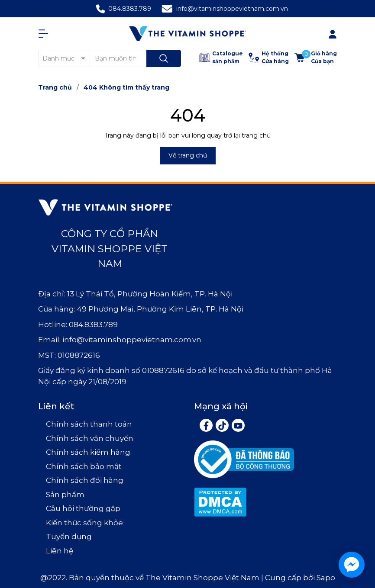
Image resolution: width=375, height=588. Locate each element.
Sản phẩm (65, 495)
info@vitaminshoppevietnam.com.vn (232, 9)
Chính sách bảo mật (84, 466)
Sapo (326, 578)
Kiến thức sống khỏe (84, 523)
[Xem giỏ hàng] (316, 58)
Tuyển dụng (69, 537)
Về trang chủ (188, 155)
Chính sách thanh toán (89, 424)
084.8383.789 (130, 9)
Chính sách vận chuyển (90, 438)
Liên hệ (60, 551)
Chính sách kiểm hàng (88, 452)
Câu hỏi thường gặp (83, 508)
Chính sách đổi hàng (85, 480)
